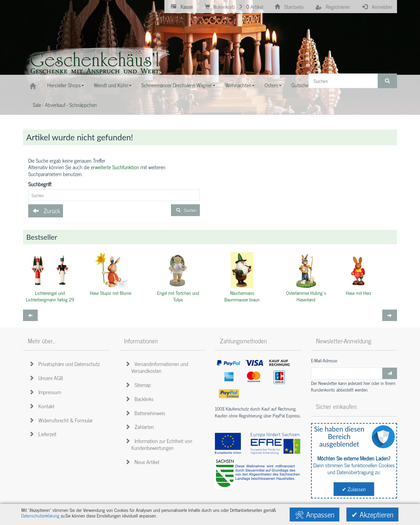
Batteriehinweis (146, 413)
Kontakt (43, 406)
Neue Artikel (143, 462)
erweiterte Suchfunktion (115, 167)
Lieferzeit (44, 434)
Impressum (46, 392)
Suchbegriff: (40, 184)
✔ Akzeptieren (372, 514)
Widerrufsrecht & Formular (62, 420)
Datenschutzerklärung (40, 515)
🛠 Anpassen (315, 514)
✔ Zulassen (354, 489)
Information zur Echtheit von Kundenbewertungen (160, 444)
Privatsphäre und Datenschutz (65, 364)
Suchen (185, 210)
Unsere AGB (47, 378)
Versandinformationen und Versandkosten (158, 367)
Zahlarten (141, 427)
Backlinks (140, 399)
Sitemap (139, 385)
